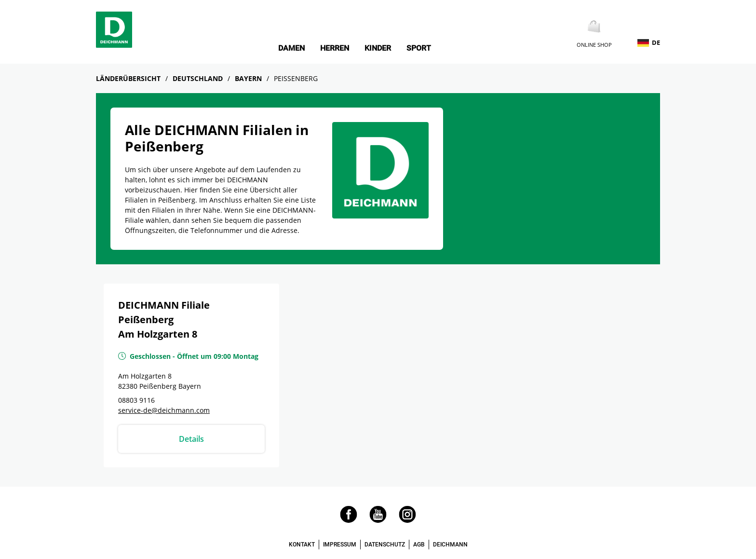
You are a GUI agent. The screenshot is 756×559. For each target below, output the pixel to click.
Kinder (378, 48)
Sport (419, 48)
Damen (291, 48)
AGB (419, 545)
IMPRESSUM (340, 545)
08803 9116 (136, 400)
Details (191, 439)
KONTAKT (302, 545)
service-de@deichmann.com (164, 410)
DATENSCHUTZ (385, 545)
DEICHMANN (450, 545)
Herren (335, 48)
